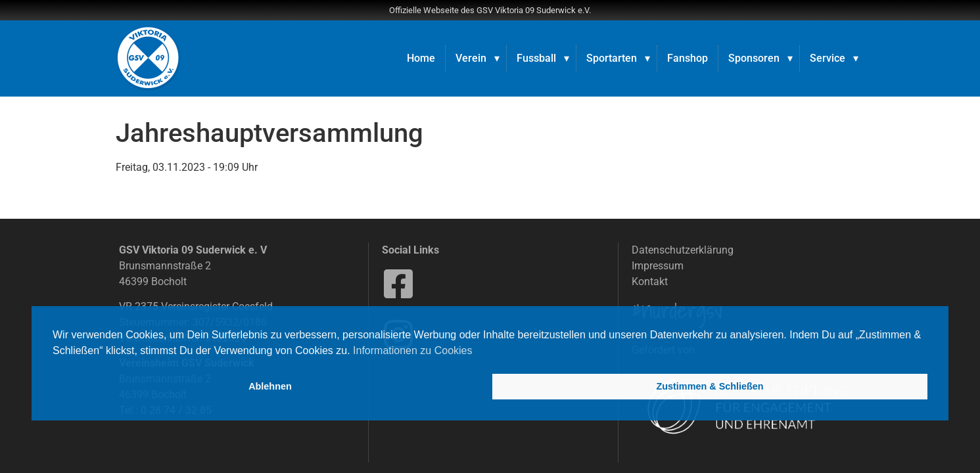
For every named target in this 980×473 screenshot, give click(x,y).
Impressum (658, 266)
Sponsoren (754, 58)
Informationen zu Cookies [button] (412, 350)
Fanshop (688, 58)
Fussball (536, 58)
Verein (471, 58)
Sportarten (612, 58)
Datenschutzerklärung (683, 250)
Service (828, 58)
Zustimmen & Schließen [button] (710, 386)
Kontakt (650, 282)
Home (421, 58)
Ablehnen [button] (270, 386)
